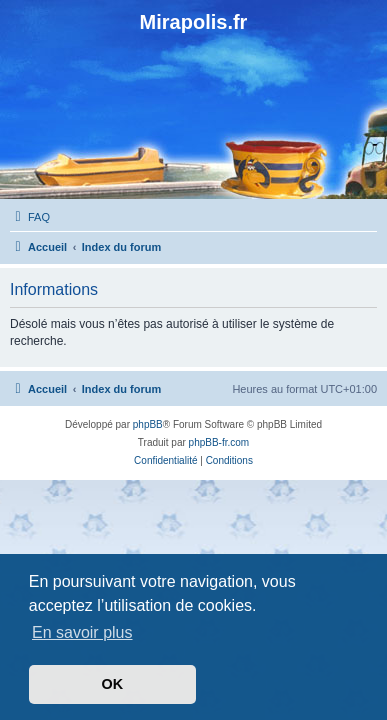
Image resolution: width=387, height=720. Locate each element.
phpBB (148, 424)
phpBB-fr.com (219, 442)
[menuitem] (30, 217)
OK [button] (113, 684)
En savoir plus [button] (82, 632)
